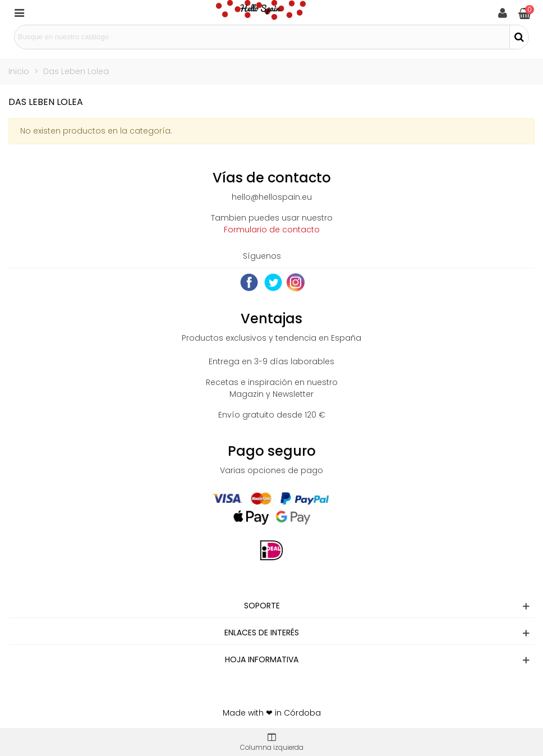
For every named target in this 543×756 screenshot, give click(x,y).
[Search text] (262, 37)
